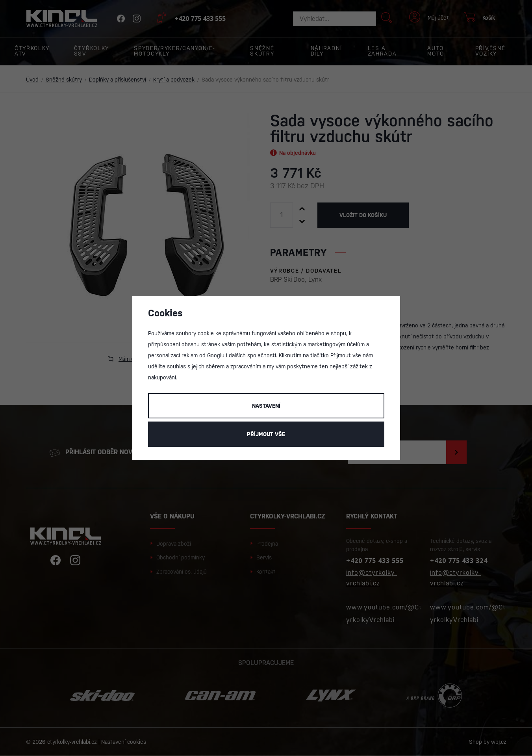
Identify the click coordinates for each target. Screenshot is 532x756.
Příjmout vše (266, 434)
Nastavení (266, 406)
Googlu (216, 355)
